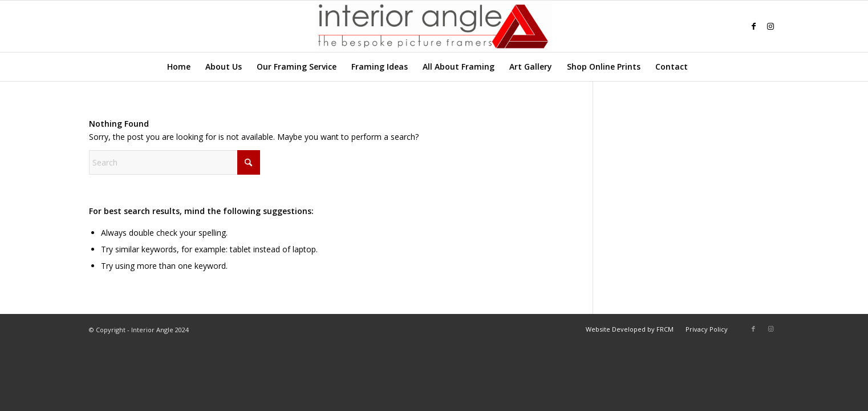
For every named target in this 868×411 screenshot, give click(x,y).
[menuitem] (179, 67)
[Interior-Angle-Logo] (434, 26)
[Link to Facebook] (753, 26)
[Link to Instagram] (770, 26)
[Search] (702, 67)
